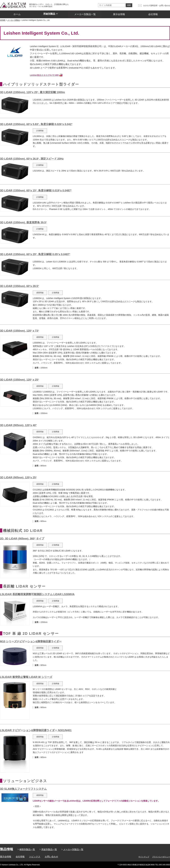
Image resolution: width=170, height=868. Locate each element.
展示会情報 (119, 13)
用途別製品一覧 (49, 849)
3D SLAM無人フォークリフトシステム (23, 789)
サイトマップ (144, 857)
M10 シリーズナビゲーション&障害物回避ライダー (31, 641)
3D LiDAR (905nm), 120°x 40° (18, 425)
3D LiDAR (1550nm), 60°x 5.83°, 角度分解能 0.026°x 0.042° (36, 124)
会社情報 (153, 13)
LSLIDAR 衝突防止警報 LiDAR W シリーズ (26, 677)
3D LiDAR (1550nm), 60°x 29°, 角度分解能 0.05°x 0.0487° (35, 254)
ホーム (17, 13)
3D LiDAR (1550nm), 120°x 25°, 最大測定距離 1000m (33, 92)
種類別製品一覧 (27, 849)
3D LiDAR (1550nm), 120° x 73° (20, 331)
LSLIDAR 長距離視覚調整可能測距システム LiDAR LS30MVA (37, 594)
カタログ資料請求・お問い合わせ (157, 6)
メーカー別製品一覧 (85, 13)
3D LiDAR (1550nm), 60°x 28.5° (20, 286)
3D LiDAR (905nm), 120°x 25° (18, 478)
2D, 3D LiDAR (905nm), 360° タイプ (22, 539)
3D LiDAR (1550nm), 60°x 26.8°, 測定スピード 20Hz (32, 159)
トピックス (35, 857)
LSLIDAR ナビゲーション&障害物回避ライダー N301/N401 (36, 730)
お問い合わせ (51, 857)
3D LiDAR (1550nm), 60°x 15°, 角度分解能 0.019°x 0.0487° (36, 191)
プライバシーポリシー (161, 857)
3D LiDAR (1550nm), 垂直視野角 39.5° (23, 222)
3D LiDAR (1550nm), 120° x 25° (20, 380)
